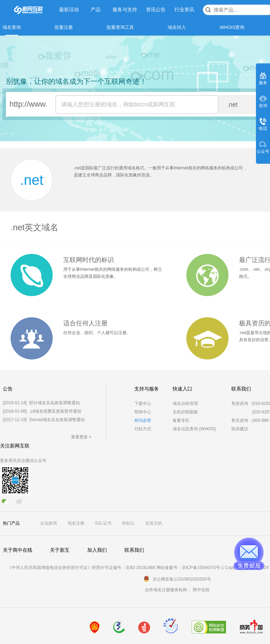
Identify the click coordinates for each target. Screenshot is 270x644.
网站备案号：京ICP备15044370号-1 (190, 568)
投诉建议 (240, 429)
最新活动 (69, 10)
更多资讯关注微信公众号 (23, 461)
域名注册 (76, 523)
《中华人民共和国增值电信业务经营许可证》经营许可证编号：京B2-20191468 (81, 568)
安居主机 (154, 523)
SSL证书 (103, 523)
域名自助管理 (185, 404)
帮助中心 (143, 412)
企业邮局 (49, 523)
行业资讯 (184, 10)
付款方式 (143, 429)
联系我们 (134, 550)
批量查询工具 (120, 27)
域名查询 (12, 27)
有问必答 (143, 420)
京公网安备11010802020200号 (182, 579)
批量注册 (64, 27)
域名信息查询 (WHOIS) (194, 429)
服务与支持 (125, 10)
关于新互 (60, 550)
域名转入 (177, 27)
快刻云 (128, 523)
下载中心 (143, 404)
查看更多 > (81, 437)
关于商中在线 (18, 550)
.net (32, 180)
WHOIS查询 (232, 27)
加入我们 (97, 550)
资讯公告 (156, 10)
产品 (96, 10)
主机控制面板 (185, 412)
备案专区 (181, 420)
